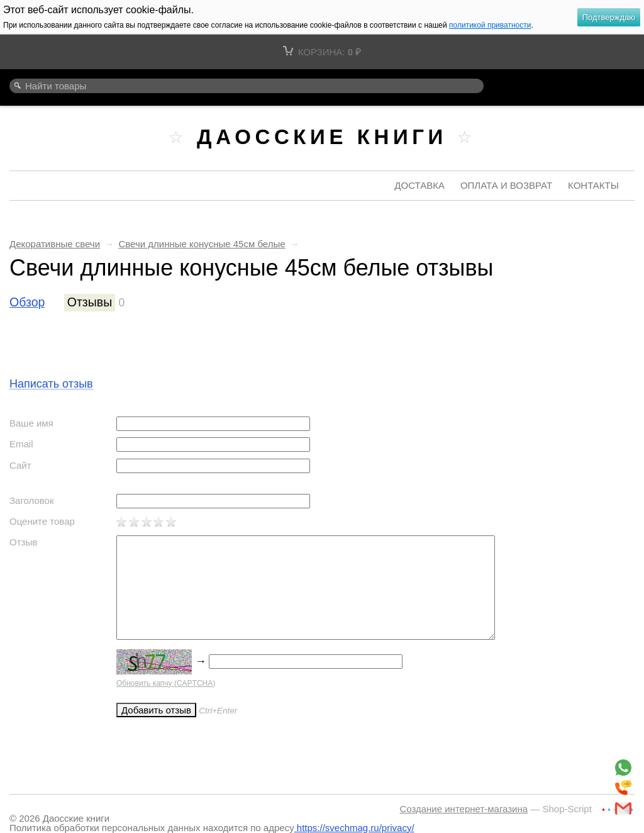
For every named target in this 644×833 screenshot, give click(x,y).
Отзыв (23, 542)
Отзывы (90, 302)
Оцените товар (42, 521)
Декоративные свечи (55, 244)
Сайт (20, 465)
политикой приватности (490, 25)
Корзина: (322, 52)
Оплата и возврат (506, 185)
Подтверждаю (609, 17)
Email (21, 444)
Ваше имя (31, 423)
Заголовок (32, 500)
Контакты (593, 185)
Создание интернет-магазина (464, 809)
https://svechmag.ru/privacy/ (354, 828)
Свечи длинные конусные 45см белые (202, 244)
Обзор (27, 302)
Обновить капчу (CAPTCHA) (166, 683)
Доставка (419, 185)
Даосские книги (322, 137)
